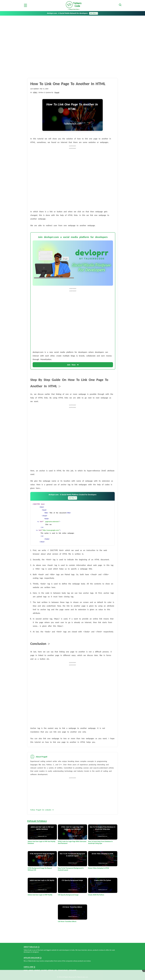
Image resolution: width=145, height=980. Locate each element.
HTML (35, 93)
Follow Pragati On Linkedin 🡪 (42, 810)
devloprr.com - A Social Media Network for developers (72, 13)
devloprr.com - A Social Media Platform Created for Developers (72, 497)
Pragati (57, 93)
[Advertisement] (72, 31)
